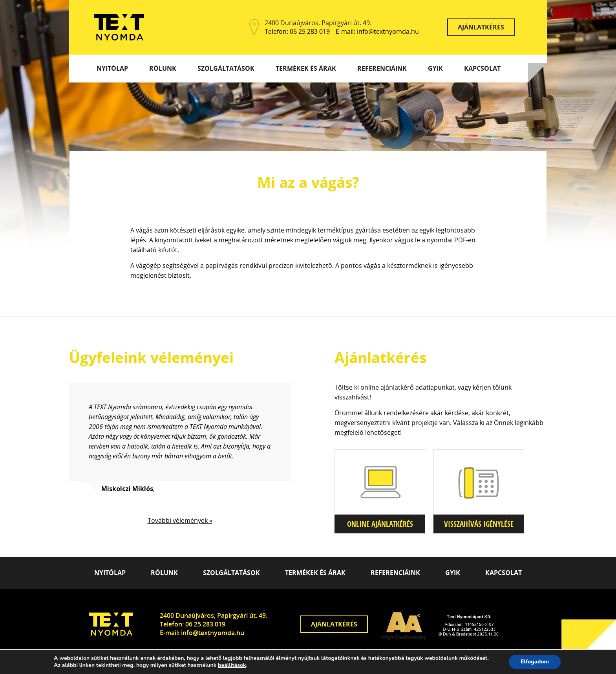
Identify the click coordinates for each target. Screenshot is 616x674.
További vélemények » (180, 520)
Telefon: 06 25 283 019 (297, 32)
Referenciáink (382, 68)
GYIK (435, 68)
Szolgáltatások (226, 68)
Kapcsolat (482, 68)
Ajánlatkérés (481, 27)
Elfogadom (535, 662)
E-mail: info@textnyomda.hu (377, 32)
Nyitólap (112, 68)
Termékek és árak (306, 68)
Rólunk (163, 68)
